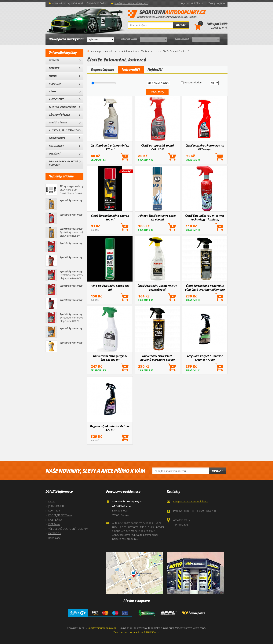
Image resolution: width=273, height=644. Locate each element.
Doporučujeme (103, 69)
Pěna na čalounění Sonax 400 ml (110, 288)
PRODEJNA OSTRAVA (60, 515)
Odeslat (217, 471)
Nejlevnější (131, 69)
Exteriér (54, 68)
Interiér (54, 60)
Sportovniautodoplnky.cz (102, 628)
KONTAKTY (54, 511)
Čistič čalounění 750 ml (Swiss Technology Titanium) (205, 217)
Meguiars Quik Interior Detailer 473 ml (110, 428)
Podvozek (55, 84)
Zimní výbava (57, 138)
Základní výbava (59, 115)
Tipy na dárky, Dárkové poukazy (64, 163)
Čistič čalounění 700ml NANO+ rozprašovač (157, 288)
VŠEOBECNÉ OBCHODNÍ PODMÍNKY (68, 529)
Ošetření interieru (150, 51)
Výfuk (53, 91)
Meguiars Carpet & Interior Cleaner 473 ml (205, 358)
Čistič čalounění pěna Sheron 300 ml (110, 217)
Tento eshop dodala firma (129, 632)
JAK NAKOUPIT (56, 506)
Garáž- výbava (58, 122)
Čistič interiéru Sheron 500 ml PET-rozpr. (205, 147)
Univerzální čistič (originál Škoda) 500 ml (110, 358)
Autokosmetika (129, 51)
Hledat (181, 25)
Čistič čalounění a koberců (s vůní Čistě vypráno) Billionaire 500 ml (205, 288)
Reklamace (55, 538)
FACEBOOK (55, 533)
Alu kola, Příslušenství (64, 130)
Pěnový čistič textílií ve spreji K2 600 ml (157, 217)
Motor (53, 76)
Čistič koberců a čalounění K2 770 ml (110, 147)
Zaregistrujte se (217, 3)
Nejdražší (155, 69)
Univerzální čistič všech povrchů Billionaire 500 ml (157, 358)
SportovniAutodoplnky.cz (167, 14)
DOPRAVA (54, 524)
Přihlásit (199, 3)
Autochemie (56, 99)
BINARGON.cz (152, 632)
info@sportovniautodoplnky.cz (131, 3)
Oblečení (55, 154)
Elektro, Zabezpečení (62, 107)
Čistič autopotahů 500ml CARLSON (157, 147)
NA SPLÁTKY (55, 520)
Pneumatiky (56, 146)
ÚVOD (52, 501)
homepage (96, 51)
